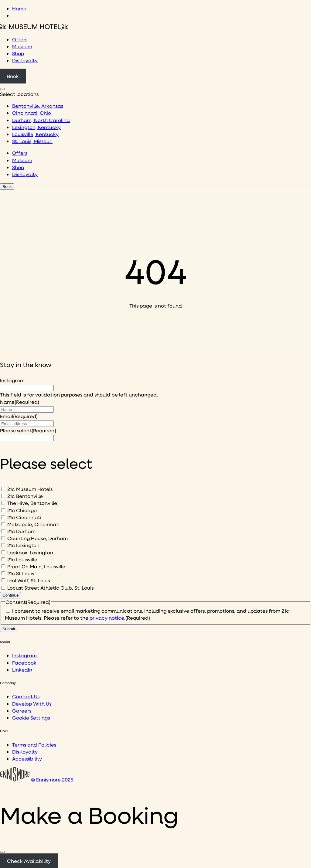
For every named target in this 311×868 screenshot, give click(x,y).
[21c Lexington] (3, 545)
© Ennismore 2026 (37, 779)
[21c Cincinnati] (3, 517)
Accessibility (27, 759)
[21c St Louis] (3, 573)
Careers (22, 711)
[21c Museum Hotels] (3, 489)
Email (19, 416)
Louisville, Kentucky (35, 134)
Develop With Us (32, 704)
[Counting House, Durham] (3, 538)
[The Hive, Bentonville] (3, 503)
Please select (28, 430)
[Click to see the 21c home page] (34, 27)
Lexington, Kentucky (36, 127)
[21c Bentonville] (3, 496)
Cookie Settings (31, 718)
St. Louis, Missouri (32, 141)
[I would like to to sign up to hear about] (27, 438)
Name (20, 402)
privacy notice (107, 618)
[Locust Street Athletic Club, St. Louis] (3, 588)
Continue (10, 595)
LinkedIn (22, 670)
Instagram (12, 380)
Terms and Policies (34, 745)
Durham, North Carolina (41, 120)
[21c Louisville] (3, 559)
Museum (22, 46)
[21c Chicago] (3, 510)
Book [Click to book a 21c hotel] (13, 76)
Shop (18, 53)
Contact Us (26, 696)
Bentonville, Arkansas (38, 106)
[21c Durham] (3, 531)
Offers (20, 39)
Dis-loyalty (25, 60)
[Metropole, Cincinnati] (3, 524)
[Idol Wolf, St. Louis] (3, 580)
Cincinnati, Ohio (32, 113)
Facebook (24, 663)
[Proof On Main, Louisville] (3, 566)
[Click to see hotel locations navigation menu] (2, 89)
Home (19, 8)
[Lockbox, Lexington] (3, 552)
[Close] (2, 852)
